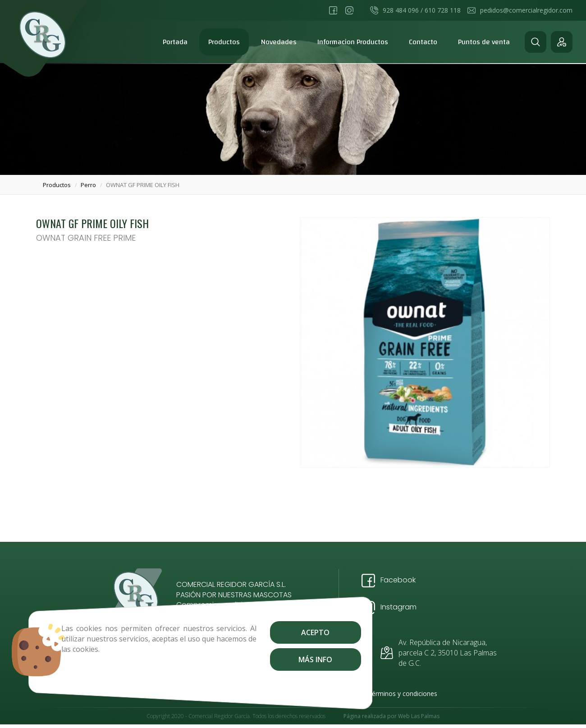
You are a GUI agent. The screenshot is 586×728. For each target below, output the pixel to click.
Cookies (229, 694)
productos (57, 185)
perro (88, 185)
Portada (175, 42)
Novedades (279, 42)
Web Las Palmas (419, 718)
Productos (224, 42)
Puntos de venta (484, 42)
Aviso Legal (268, 694)
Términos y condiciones (403, 694)
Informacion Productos (353, 42)
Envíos (197, 694)
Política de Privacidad (326, 694)
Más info (257, 659)
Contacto (423, 42)
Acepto (257, 632)
